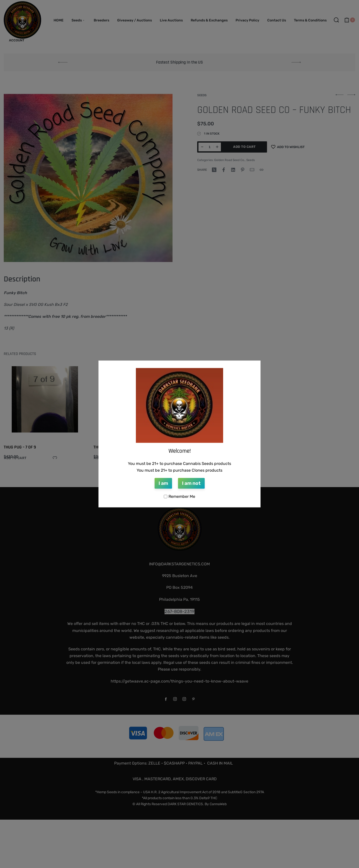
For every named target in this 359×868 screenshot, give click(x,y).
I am (163, 483)
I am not (191, 483)
